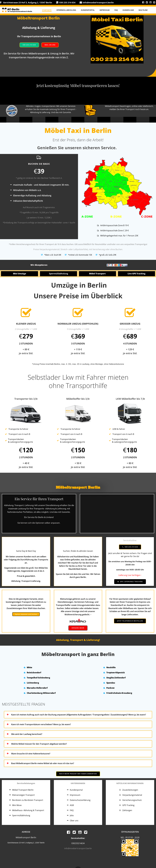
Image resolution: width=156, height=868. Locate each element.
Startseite (47, 10)
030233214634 (78, 843)
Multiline (143, 10)
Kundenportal (88, 10)
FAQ (116, 10)
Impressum (105, 10)
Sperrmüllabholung (66, 10)
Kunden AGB (128, 10)
